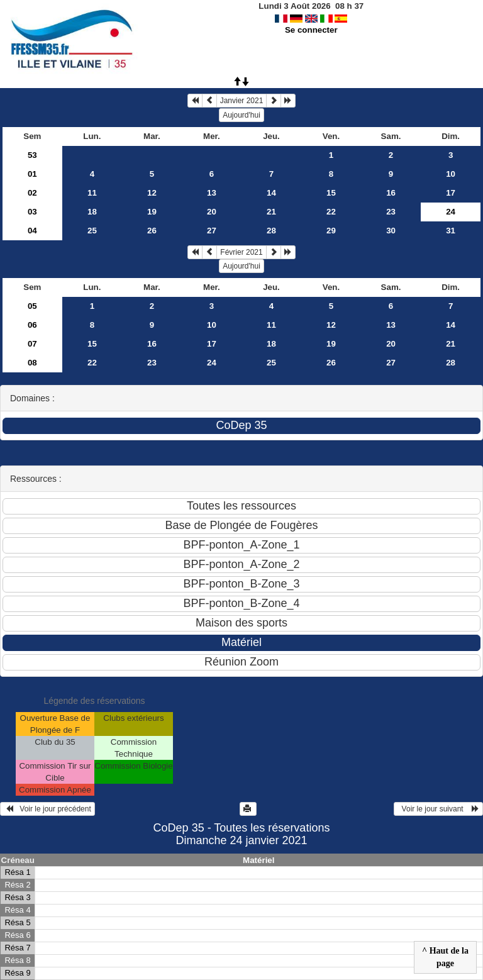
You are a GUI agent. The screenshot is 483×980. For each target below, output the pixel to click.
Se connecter (311, 30)
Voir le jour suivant (438, 809)
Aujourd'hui (241, 115)
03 (32, 212)
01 (32, 174)
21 (271, 212)
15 (331, 193)
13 (212, 193)
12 (152, 193)
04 (32, 231)
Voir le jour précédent (47, 809)
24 (212, 363)
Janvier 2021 (242, 101)
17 (451, 193)
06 (32, 325)
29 (331, 231)
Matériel (258, 860)
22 (331, 212)
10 (451, 174)
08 (32, 363)
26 (152, 231)
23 (391, 212)
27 (212, 231)
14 (271, 193)
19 (152, 212)
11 (92, 193)
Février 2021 (241, 252)
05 (32, 306)
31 (451, 231)
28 (271, 231)
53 (32, 155)
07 (32, 344)
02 (32, 193)
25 (92, 231)
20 (212, 212)
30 (391, 231)
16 (391, 193)
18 (92, 212)
